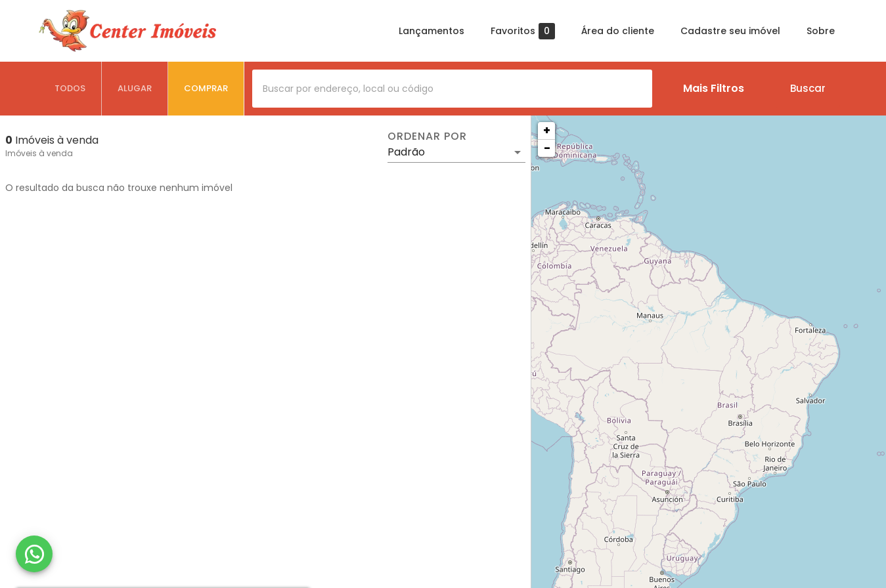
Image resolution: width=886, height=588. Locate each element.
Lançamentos (432, 31)
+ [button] (547, 130)
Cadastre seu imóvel (730, 31)
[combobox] (452, 89)
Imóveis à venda (39, 153)
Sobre (821, 31)
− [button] (547, 148)
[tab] (70, 89)
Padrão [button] (406, 152)
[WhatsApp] (34, 554)
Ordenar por (427, 136)
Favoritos (523, 31)
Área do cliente (618, 31)
